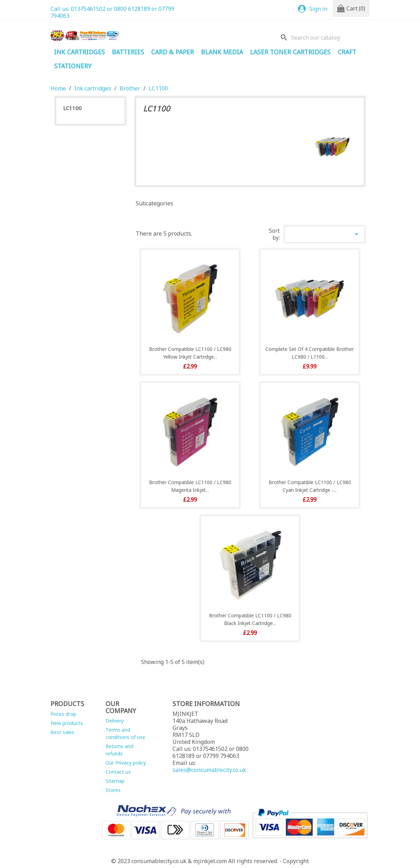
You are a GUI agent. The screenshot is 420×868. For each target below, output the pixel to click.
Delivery (115, 721)
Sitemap (115, 781)
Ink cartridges (79, 52)
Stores (113, 790)
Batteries (128, 52)
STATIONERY (73, 66)
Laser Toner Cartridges (290, 52)
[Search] (323, 38)
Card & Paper (172, 52)
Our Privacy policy (126, 763)
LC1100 (72, 108)
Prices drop (63, 714)
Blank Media (222, 52)
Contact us (118, 772)
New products (67, 723)
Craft (347, 52)
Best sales (62, 732)
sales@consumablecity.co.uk (209, 770)
